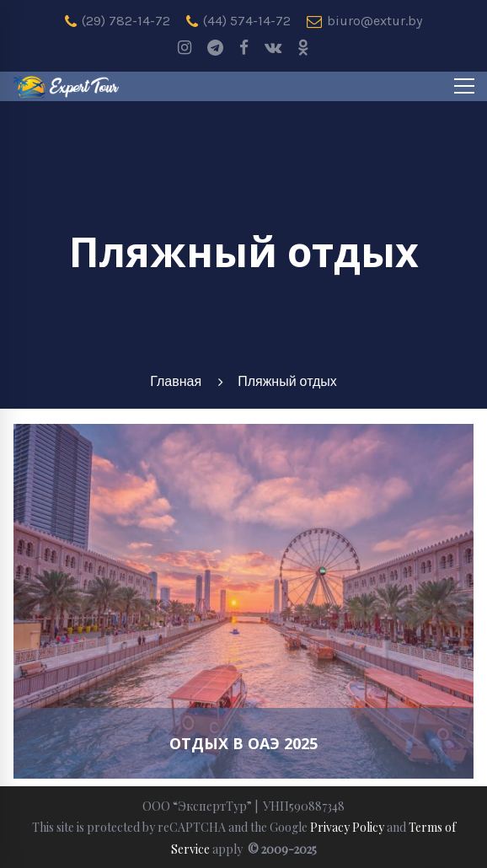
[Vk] (273, 48)
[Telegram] (215, 48)
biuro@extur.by (364, 21)
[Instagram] (185, 48)
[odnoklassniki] (303, 48)
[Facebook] (244, 48)
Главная (176, 381)
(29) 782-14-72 (118, 21)
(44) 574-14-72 (238, 21)
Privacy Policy (347, 827)
